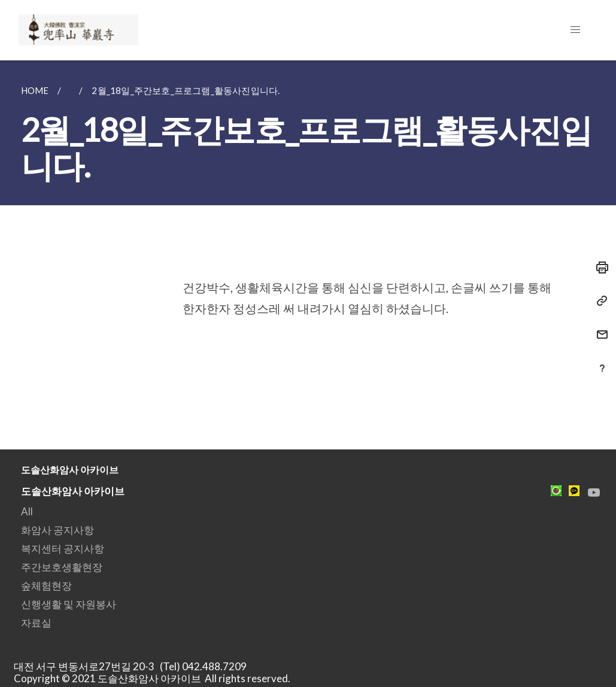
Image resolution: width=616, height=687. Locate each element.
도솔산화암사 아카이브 (73, 491)
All (27, 511)
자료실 (36, 623)
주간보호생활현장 (62, 567)
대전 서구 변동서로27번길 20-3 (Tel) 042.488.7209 (134, 666)
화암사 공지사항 (57, 530)
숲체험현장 (46, 586)
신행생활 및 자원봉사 (69, 604)
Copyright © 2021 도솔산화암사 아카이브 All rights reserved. (152, 678)
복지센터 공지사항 (63, 548)
